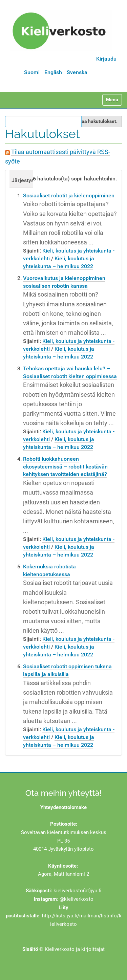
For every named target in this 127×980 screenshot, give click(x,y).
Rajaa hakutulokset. (96, 121)
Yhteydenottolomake (63, 807)
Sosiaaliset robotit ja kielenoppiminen (69, 195)
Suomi (32, 72)
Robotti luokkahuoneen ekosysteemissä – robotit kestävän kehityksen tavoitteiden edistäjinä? (65, 467)
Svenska (77, 72)
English (53, 72)
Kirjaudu (106, 59)
